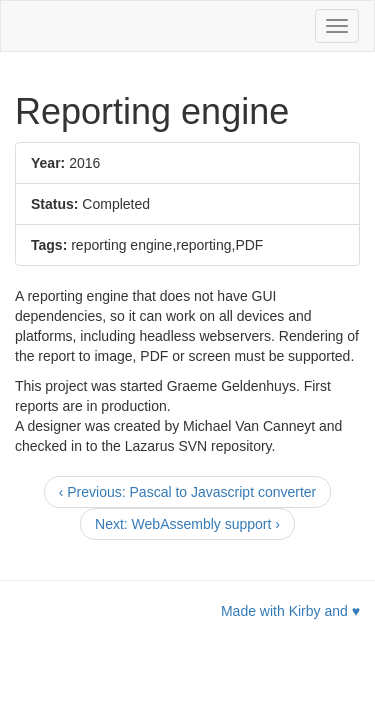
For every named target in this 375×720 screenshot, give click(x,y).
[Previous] (188, 492)
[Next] (187, 524)
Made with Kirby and (290, 611)
